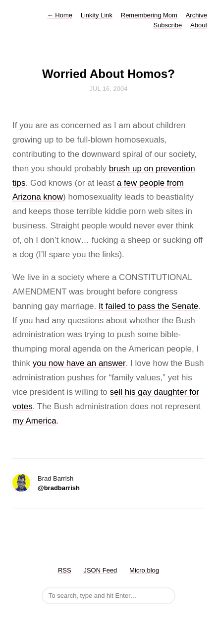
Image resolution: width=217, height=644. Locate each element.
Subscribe (167, 25)
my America (34, 421)
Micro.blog (144, 570)
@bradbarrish (59, 488)
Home (60, 15)
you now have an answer (79, 363)
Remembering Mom (149, 15)
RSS (65, 570)
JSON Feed (100, 570)
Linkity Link (97, 15)
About (199, 25)
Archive (196, 15)
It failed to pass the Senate (148, 306)
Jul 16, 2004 (109, 89)
